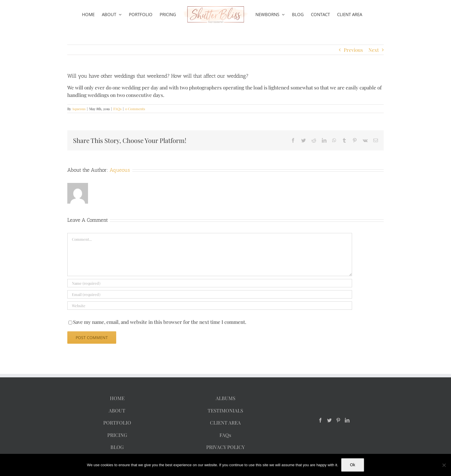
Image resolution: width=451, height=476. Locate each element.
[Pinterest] (338, 420)
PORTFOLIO (117, 423)
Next (374, 50)
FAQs (117, 109)
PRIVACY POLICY (225, 447)
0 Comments (135, 109)
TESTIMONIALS (225, 410)
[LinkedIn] (347, 420)
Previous (353, 50)
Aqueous (79, 109)
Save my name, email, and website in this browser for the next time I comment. (160, 322)
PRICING (117, 435)
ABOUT (117, 410)
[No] (444, 465)
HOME (117, 398)
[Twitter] (329, 420)
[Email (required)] (210, 294)
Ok (353, 465)
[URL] (210, 306)
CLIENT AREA (225, 423)
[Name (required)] (210, 283)
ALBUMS (225, 398)
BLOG (117, 447)
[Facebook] (320, 420)
